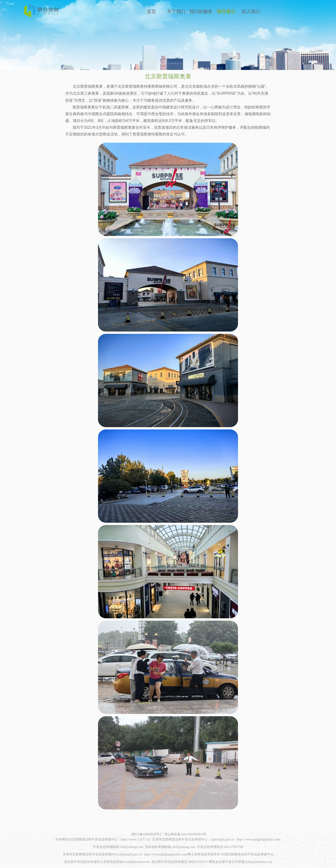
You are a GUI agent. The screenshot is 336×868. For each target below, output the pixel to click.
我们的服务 (192, 12)
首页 (138, 12)
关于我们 (165, 12)
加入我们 (246, 12)
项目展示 (219, 12)
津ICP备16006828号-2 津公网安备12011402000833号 (169, 835)
